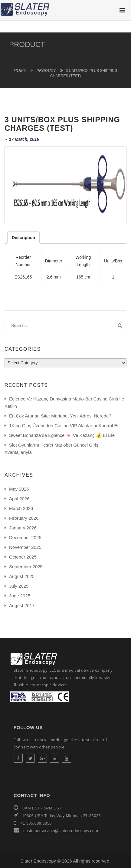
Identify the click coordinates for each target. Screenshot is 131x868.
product (27, 44)
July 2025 (19, 586)
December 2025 (25, 537)
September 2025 (26, 567)
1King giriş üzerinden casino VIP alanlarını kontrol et (64, 426)
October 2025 (23, 557)
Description (23, 238)
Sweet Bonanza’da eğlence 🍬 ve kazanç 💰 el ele (62, 435)
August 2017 (22, 605)
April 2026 (19, 499)
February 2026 (24, 518)
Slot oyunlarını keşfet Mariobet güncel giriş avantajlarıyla (51, 449)
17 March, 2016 (24, 139)
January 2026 (23, 528)
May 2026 (19, 489)
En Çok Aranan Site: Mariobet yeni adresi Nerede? (60, 416)
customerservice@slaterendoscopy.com (60, 831)
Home (20, 70)
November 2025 (25, 547)
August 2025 (22, 576)
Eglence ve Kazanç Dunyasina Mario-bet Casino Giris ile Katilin (64, 402)
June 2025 (20, 596)
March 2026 (21, 508)
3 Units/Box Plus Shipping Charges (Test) (62, 124)
